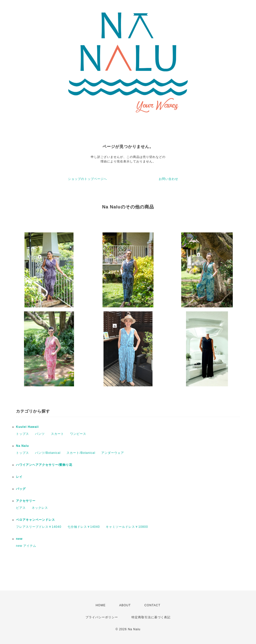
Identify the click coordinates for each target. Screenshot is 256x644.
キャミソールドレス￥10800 (127, 527)
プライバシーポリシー (102, 617)
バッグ (21, 489)
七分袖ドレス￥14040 (84, 527)
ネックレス (40, 508)
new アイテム (26, 546)
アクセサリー (26, 501)
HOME (100, 605)
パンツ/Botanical (48, 453)
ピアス (21, 508)
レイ (19, 477)
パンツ (40, 434)
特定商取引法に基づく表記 (151, 617)
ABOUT (125, 605)
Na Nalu (22, 446)
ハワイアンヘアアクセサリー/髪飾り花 (44, 465)
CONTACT (152, 605)
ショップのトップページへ (87, 179)
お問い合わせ (168, 179)
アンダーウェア (113, 453)
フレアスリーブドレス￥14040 (39, 527)
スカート (57, 434)
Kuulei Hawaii (27, 427)
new (19, 539)
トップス (22, 434)
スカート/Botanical (81, 453)
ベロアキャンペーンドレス (35, 520)
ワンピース (78, 434)
